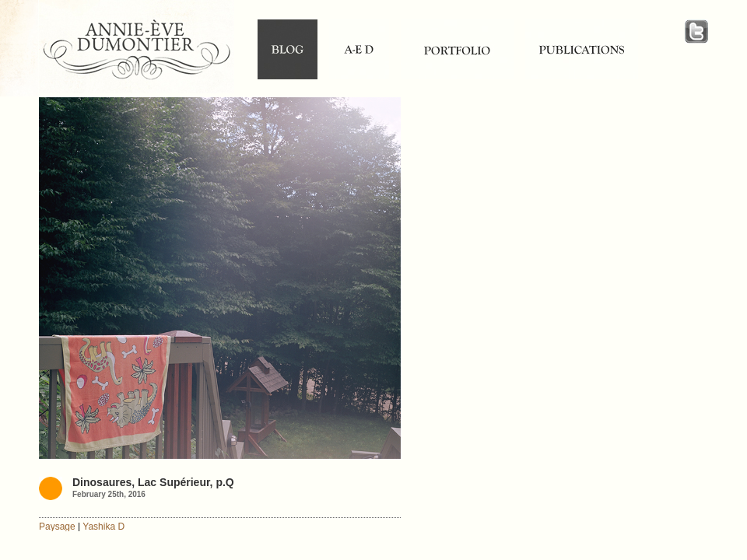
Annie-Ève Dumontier (137, 52)
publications (582, 49)
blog (288, 49)
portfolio (457, 49)
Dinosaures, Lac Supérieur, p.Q (153, 482)
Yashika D (103, 527)
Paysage (57, 527)
